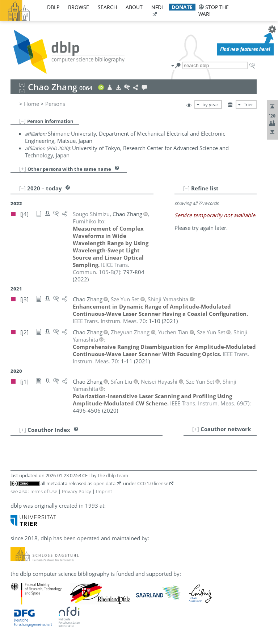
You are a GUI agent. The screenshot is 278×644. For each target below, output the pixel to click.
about (134, 7)
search (107, 7)
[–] (22, 121)
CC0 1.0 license (153, 483)
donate (182, 7)
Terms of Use (43, 491)
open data (104, 483)
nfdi (157, 7)
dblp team (117, 475)
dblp (53, 7)
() (101, 268)
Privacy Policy (77, 491)
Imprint (104, 491)
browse (79, 7)
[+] (23, 169)
